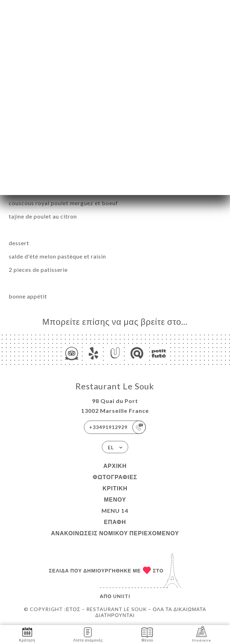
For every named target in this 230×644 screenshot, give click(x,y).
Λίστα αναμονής (88, 634)
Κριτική (115, 488)
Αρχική (115, 466)
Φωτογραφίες (115, 477)
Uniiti (122, 596)
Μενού (115, 499)
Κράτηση (27, 634)
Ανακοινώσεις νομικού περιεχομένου (115, 533)
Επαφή (115, 522)
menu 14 (115, 511)
